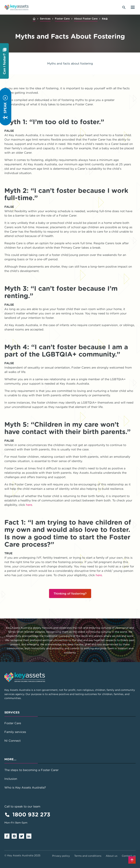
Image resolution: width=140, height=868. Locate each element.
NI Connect (12, 741)
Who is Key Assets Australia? (25, 787)
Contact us (129, 856)
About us (112, 856)
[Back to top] (132, 860)
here (29, 505)
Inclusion (11, 779)
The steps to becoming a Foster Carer (31, 770)
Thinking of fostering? (70, 593)
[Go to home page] (16, 7)
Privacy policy (61, 856)
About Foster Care (86, 19)
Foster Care (62, 19)
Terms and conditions (88, 856)
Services (45, 19)
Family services (15, 732)
